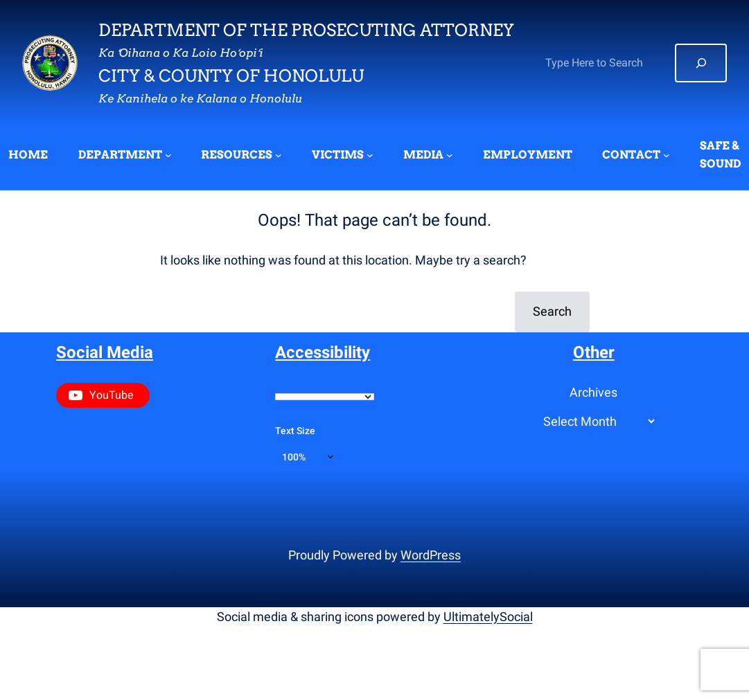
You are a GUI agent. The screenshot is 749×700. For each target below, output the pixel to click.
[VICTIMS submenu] (370, 155)
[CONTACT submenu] (667, 155)
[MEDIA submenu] (450, 155)
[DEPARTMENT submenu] (168, 155)
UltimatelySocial (488, 617)
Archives (593, 392)
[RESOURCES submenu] (279, 155)
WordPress (431, 555)
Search (552, 311)
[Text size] (308, 457)
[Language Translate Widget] (325, 397)
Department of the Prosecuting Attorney (306, 30)
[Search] (701, 63)
